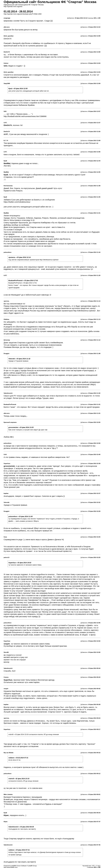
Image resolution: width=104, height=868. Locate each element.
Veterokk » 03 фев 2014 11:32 (19, 359)
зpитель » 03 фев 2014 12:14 (20, 257)
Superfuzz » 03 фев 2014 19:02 (20, 563)
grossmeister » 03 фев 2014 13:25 (21, 427)
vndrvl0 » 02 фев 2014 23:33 (19, 779)
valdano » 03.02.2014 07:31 (18, 758)
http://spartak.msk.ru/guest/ (13, 7)
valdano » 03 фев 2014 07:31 (19, 850)
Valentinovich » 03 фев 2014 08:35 (21, 827)
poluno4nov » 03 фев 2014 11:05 (21, 517)
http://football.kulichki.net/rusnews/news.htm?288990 (25, 116)
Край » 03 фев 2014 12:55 (18, 89)
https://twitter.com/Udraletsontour (17, 202)
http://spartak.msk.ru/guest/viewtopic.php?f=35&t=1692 (23, 14)
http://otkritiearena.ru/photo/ (49, 260)
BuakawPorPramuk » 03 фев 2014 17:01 (23, 281)
